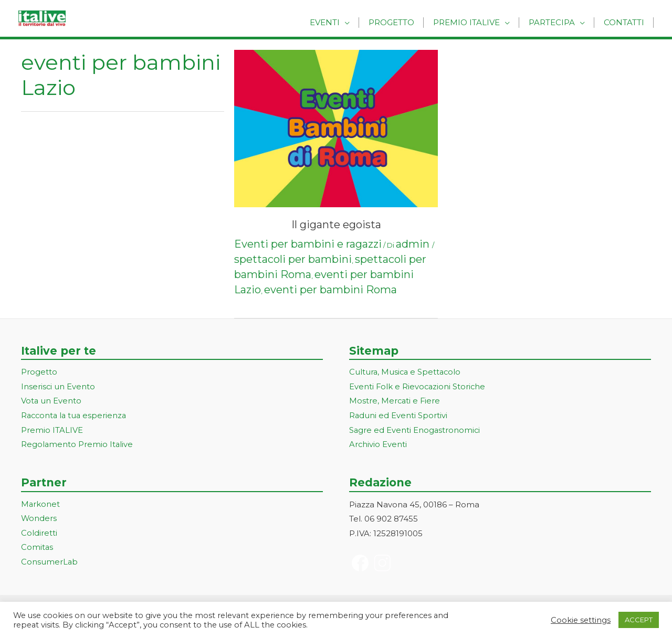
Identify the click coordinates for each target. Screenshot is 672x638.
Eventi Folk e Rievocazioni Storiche (418, 387)
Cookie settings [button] (581, 620)
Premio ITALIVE (52, 431)
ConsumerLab (50, 563)
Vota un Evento (51, 402)
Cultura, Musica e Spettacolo (406, 372)
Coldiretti (39, 534)
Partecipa (555, 22)
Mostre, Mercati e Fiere (395, 402)
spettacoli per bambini (293, 259)
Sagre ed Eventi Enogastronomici (415, 431)
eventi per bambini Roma (330, 290)
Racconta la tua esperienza (75, 416)
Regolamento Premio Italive (77, 445)
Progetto (400, 22)
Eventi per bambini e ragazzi (308, 244)
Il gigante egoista (336, 225)
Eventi (336, 22)
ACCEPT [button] (639, 620)
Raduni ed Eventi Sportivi (398, 416)
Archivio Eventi (378, 445)
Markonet (41, 505)
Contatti (625, 22)
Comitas (37, 549)
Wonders (39, 520)
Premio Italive (473, 22)
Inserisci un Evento (58, 387)
